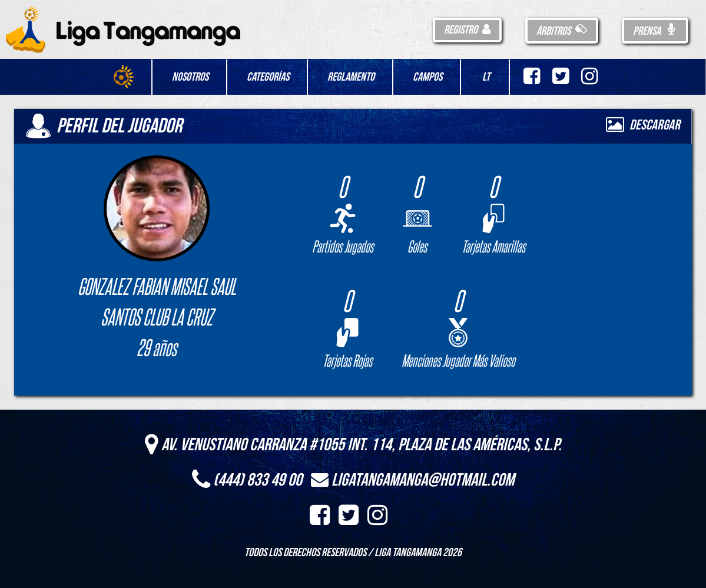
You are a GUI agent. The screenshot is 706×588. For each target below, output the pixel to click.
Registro (467, 30)
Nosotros (190, 77)
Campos (427, 77)
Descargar (643, 125)
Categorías (268, 77)
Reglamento (351, 77)
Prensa (655, 31)
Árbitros (562, 31)
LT (486, 77)
